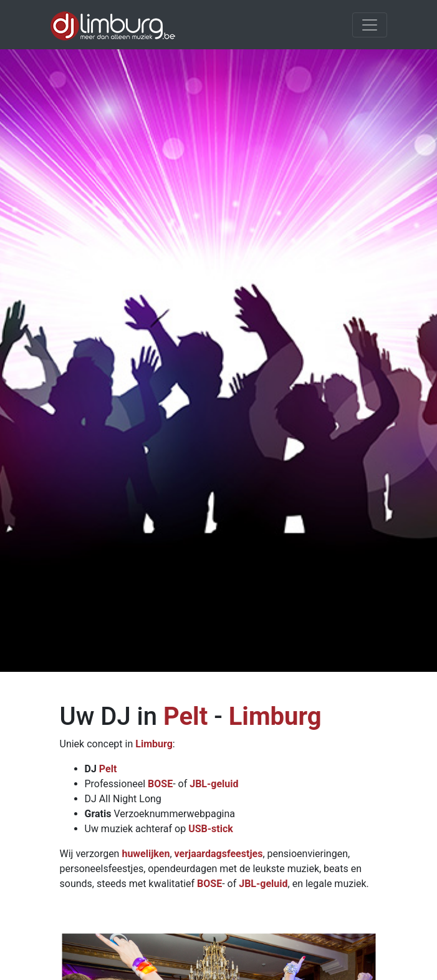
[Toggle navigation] (370, 25)
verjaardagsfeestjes (219, 854)
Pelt (185, 716)
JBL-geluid (214, 784)
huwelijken (146, 854)
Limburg (275, 716)
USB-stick (211, 829)
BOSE (160, 784)
